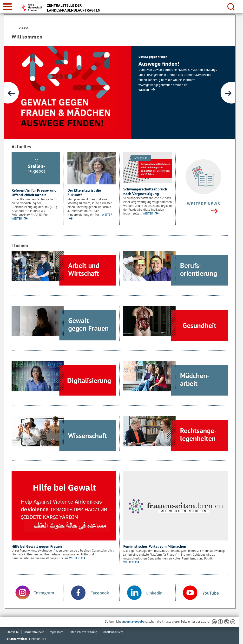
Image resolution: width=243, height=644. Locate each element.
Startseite (13, 632)
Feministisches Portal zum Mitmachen (155, 546)
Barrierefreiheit (34, 632)
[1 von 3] (120, 93)
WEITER (17, 218)
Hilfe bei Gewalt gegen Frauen (37, 546)
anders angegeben (134, 621)
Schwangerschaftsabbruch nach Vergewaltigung (145, 191)
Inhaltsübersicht (113, 632)
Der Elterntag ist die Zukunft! (84, 193)
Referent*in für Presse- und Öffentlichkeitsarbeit (34, 193)
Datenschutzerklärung (83, 632)
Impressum (56, 632)
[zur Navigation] (7, 7)
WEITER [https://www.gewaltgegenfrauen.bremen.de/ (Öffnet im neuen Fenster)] (144, 90)
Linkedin (35, 639)
